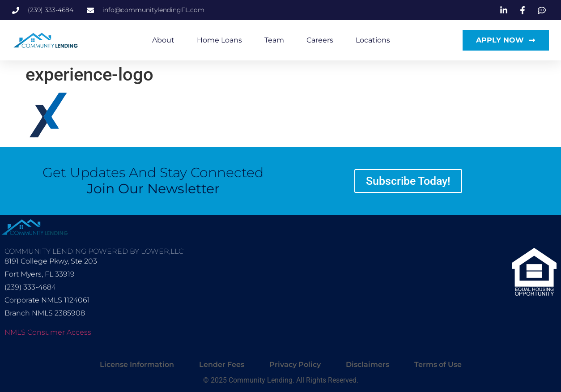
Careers (320, 40)
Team (274, 40)
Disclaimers (368, 364)
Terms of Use (438, 364)
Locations (373, 40)
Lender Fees (222, 364)
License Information (137, 364)
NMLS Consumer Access (48, 332)
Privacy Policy (295, 364)
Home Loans (219, 40)
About (163, 40)
